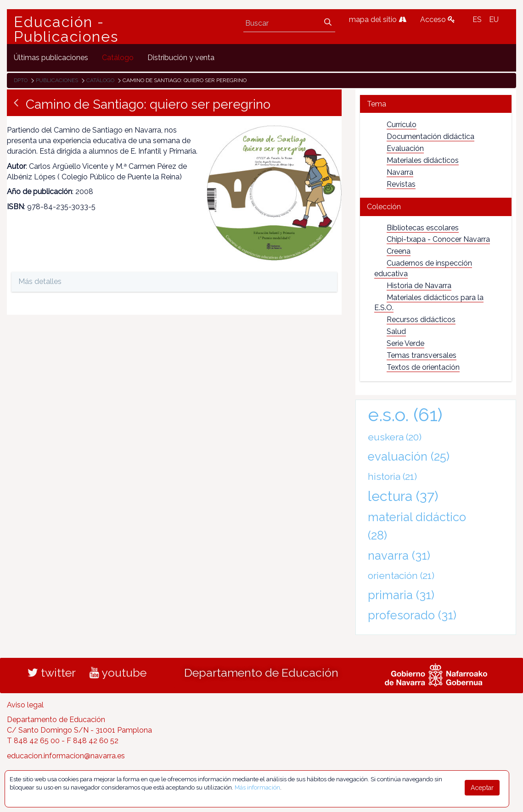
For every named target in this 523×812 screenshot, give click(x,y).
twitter (52, 673)
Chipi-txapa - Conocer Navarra (438, 239)
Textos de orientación (423, 367)
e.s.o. (405, 414)
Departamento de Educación (261, 673)
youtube (118, 673)
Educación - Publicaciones (66, 29)
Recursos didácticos (421, 320)
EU (494, 19)
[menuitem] (51, 58)
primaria (401, 595)
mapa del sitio (378, 19)
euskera (395, 437)
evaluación (409, 456)
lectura (403, 496)
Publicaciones (57, 80)
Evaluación (405, 148)
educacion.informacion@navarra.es (66, 756)
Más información (257, 787)
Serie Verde (405, 343)
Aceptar (482, 788)
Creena (399, 251)
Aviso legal (25, 705)
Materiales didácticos (423, 160)
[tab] (436, 104)
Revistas (401, 184)
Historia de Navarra (419, 286)
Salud (396, 331)
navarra (399, 556)
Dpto (21, 80)
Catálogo (100, 80)
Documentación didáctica (430, 136)
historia (392, 476)
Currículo (402, 125)
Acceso (438, 19)
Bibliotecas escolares (423, 228)
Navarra (400, 172)
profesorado (412, 615)
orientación (401, 576)
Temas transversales (422, 355)
